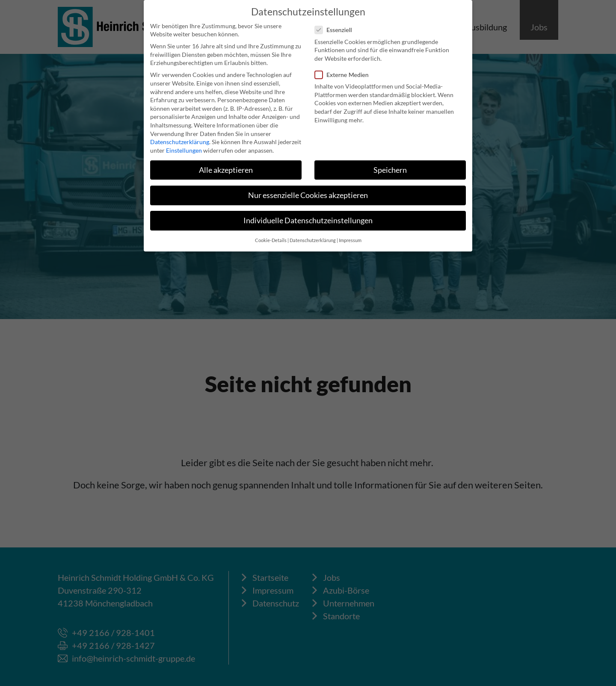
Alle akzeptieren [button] (226, 170)
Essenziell (336, 30)
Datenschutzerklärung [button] (313, 240)
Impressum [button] (350, 240)
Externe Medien (344, 74)
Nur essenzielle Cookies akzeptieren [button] (308, 195)
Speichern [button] (390, 170)
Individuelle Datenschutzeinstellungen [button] (308, 220)
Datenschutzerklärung (180, 141)
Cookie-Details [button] (271, 240)
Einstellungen (184, 150)
